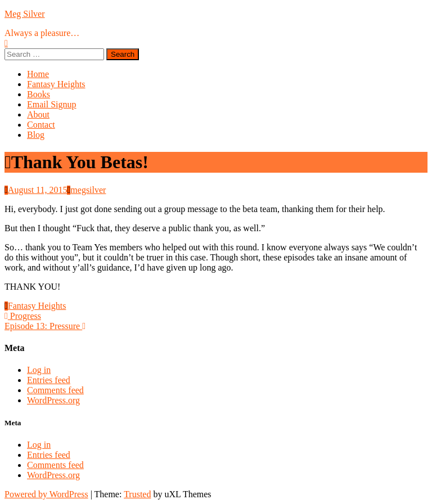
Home (38, 74)
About (38, 114)
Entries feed (49, 380)
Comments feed (55, 390)
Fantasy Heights (56, 84)
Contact (41, 125)
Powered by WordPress (46, 494)
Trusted (137, 494)
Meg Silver (25, 14)
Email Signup (52, 104)
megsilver (88, 190)
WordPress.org (53, 400)
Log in (39, 370)
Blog (36, 135)
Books (39, 94)
